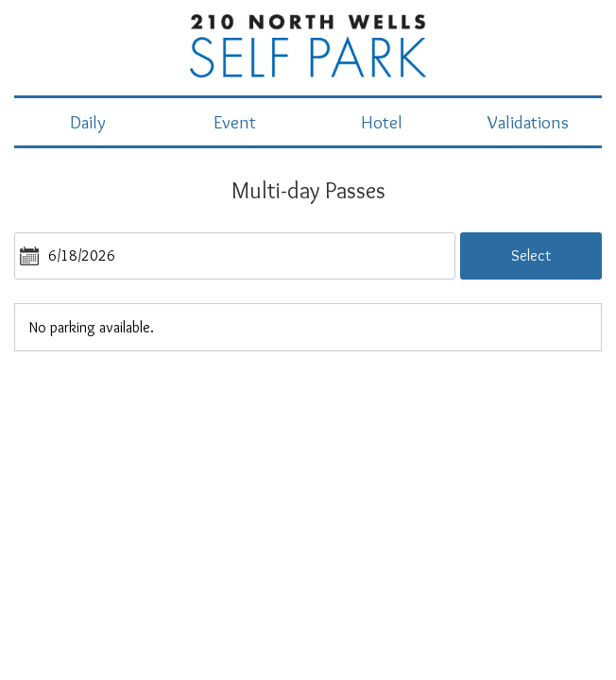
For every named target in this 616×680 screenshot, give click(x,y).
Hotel (382, 122)
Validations (528, 122)
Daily (88, 122)
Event (235, 122)
